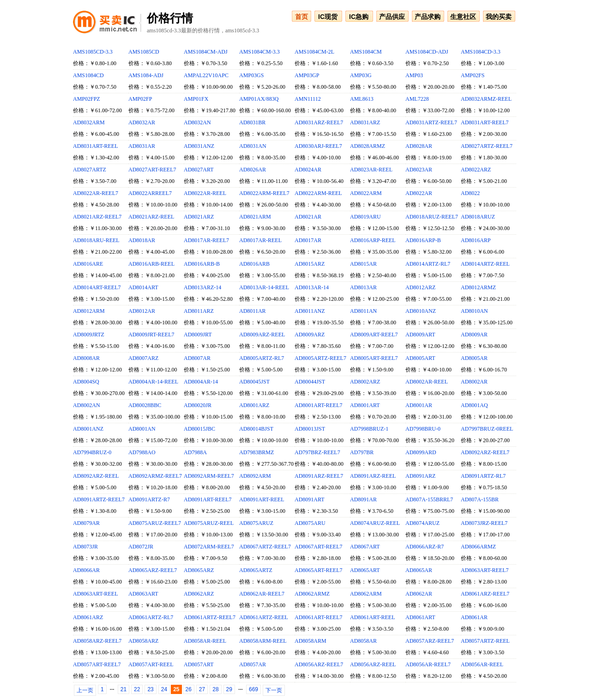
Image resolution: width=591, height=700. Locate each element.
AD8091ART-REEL (262, 499)
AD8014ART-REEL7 (97, 287)
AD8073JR (85, 547)
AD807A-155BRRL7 (429, 499)
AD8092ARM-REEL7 (209, 476)
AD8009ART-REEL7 (374, 335)
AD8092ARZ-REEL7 (485, 452)
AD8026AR (253, 170)
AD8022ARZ (476, 170)
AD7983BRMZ (256, 452)
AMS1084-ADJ (146, 75)
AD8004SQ (86, 382)
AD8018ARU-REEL (96, 240)
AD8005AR (474, 358)
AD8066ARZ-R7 (425, 547)
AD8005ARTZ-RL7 (262, 358)
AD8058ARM (311, 641)
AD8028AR (419, 146)
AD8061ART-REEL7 (319, 617)
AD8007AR (197, 358)
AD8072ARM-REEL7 (209, 547)
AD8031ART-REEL (96, 146)
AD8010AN (474, 311)
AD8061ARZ (88, 617)
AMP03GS (251, 75)
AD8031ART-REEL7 (485, 122)
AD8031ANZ (199, 146)
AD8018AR (142, 240)
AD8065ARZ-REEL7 (153, 570)
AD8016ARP (476, 240)
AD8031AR (142, 146)
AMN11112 (308, 99)
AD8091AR (363, 499)
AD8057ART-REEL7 (97, 664)
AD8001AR (419, 405)
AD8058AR (363, 641)
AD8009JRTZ (89, 335)
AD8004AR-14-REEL (153, 382)
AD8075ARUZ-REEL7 (155, 523)
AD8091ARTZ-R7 (149, 499)
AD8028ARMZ (368, 146)
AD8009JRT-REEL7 (151, 335)
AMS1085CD (144, 52)
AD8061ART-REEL (373, 617)
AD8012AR (142, 311)
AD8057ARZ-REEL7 (430, 641)
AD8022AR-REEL (205, 193)
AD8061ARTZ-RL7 (151, 617)
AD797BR (362, 452)
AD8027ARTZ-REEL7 (487, 146)
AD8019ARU (365, 217)
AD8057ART (199, 664)
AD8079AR (86, 523)
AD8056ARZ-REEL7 (319, 664)
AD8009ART (420, 335)
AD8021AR (308, 217)
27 (202, 689)
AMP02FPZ (87, 99)
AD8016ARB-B (202, 264)
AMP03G (361, 75)
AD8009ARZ (310, 335)
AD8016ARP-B (423, 240)
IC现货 (328, 17)
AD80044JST (310, 382)
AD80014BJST (256, 429)
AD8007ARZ (143, 358)
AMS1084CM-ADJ (206, 52)
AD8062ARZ (199, 594)
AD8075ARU (310, 523)
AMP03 (414, 75)
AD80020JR (198, 405)
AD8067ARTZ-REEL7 (265, 547)
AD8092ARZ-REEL (96, 476)
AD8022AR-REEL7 (96, 193)
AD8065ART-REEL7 (319, 570)
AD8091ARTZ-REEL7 (99, 499)
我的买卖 (499, 17)
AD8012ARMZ (478, 287)
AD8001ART (365, 405)
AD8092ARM (255, 476)
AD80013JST (310, 429)
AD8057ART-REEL (151, 664)
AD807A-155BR (480, 499)
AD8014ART (143, 287)
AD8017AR (308, 240)
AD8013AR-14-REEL (264, 287)
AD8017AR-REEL (260, 240)
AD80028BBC (145, 405)
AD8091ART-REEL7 (208, 499)
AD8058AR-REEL (205, 641)
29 (229, 689)
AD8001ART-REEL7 (319, 405)
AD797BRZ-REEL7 (317, 452)
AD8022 (470, 193)
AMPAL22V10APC (206, 75)
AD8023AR (419, 170)
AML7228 (417, 99)
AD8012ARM (89, 311)
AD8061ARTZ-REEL (264, 617)
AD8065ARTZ (256, 570)
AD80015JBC (199, 429)
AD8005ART (420, 358)
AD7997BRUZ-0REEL (487, 429)
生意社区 (463, 17)
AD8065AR (419, 570)
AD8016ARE (88, 264)
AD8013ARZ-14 (202, 287)
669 (253, 689)
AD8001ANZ (88, 429)
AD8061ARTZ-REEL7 (210, 617)
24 (164, 689)
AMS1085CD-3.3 (93, 52)
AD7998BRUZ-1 (369, 429)
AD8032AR (142, 122)
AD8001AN (142, 429)
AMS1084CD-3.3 (481, 52)
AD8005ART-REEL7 (374, 358)
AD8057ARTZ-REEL (485, 641)
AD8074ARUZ (422, 523)
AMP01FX (196, 99)
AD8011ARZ (199, 311)
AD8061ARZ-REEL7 (485, 594)
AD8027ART (199, 170)
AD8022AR (419, 193)
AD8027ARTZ (90, 170)
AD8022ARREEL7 (150, 193)
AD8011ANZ (310, 311)
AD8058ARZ (143, 641)
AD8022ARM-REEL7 (264, 193)
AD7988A (195, 452)
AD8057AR (253, 664)
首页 (302, 17)
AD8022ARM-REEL (318, 193)
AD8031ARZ (365, 122)
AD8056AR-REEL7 (428, 664)
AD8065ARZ (199, 570)
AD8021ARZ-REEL (151, 217)
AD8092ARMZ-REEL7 (155, 476)
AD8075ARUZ (256, 523)
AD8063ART (143, 594)
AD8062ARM (366, 594)
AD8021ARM (255, 217)
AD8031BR (252, 122)
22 (137, 689)
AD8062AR (419, 594)
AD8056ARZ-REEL (373, 664)
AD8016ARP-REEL (373, 240)
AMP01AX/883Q (259, 99)
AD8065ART (365, 570)
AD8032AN (197, 122)
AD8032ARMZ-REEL (486, 99)
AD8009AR (474, 335)
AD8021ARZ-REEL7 (97, 217)
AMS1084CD (88, 75)
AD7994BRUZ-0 (92, 452)
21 (124, 689)
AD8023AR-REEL (371, 170)
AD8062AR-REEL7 (262, 594)
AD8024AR (308, 170)
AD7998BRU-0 (423, 429)
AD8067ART (365, 547)
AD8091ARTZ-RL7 (483, 476)
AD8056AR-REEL (482, 664)
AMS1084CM (366, 52)
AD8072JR (141, 547)
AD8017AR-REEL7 (206, 240)
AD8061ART (420, 617)
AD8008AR (86, 358)
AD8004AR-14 (201, 382)
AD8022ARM (366, 193)
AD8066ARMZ (478, 547)
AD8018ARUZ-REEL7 (432, 217)
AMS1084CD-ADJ (427, 52)
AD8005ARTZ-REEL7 (320, 358)
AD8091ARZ (420, 476)
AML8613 (362, 99)
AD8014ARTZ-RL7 (428, 264)
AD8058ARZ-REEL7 (97, 641)
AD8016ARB (254, 264)
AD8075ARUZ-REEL (209, 523)
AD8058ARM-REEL (263, 641)
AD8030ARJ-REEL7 (318, 146)
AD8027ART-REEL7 (152, 170)
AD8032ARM (89, 122)
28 (215, 689)
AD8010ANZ (421, 311)
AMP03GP (307, 75)
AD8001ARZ (254, 405)
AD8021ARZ (199, 217)
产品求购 (428, 17)
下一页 (274, 690)
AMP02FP (140, 99)
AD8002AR (474, 382)
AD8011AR (253, 311)
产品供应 (392, 17)
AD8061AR (474, 617)
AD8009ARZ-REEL (262, 335)
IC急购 (359, 17)
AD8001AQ (474, 405)
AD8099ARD (421, 452)
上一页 (85, 690)
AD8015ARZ (310, 264)
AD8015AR (363, 264)
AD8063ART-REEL (96, 594)
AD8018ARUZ (478, 217)
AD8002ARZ (365, 382)
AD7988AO (142, 452)
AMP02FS (473, 75)
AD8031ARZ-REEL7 (319, 122)
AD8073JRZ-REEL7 (484, 523)
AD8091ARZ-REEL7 (319, 476)
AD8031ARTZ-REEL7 (431, 122)
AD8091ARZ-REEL (373, 476)
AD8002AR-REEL (427, 382)
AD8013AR (363, 287)
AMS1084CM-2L (314, 52)
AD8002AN (87, 405)
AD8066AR (86, 570)
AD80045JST (254, 382)
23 (150, 689)
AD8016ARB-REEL (151, 264)
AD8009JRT (198, 335)
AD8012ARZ (420, 287)
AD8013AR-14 (312, 287)
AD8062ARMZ (312, 594)
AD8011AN (363, 311)
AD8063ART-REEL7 (485, 570)
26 (189, 689)
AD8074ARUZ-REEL (375, 523)
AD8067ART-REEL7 (319, 547)
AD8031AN (253, 146)
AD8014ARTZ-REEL (485, 264)
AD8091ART (310, 499)
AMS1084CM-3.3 (259, 52)
